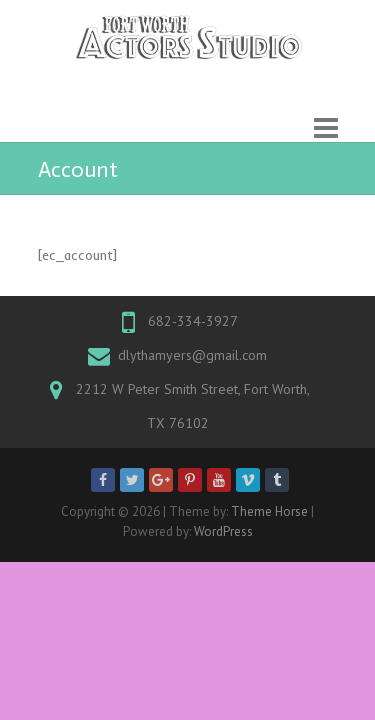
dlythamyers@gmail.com (192, 355)
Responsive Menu (326, 127)
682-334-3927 (193, 321)
